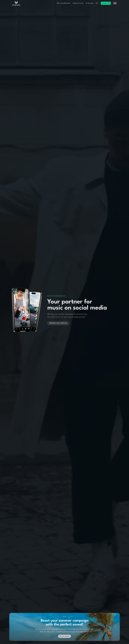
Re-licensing (90, 3)
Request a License (78, 3)
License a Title (106, 3)
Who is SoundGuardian (64, 3)
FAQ (97, 3)
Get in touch (65, 633)
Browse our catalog (58, 323)
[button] (115, 3)
